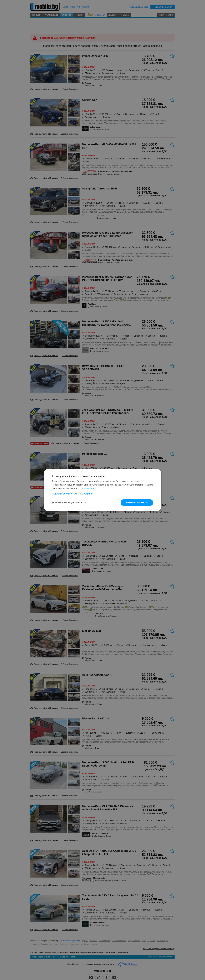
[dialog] (102, 490)
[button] (102, 494)
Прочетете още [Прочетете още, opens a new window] (86, 488)
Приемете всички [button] (137, 502)
